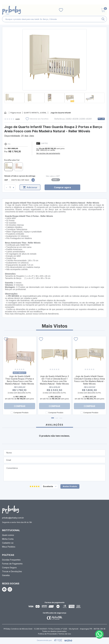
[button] (54, 104)
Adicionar (30, 187)
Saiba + (56, 180)
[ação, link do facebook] (4, 589)
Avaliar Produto (70, 486)
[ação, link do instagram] (10, 589)
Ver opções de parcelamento (48, 153)
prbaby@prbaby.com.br (13, 518)
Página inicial (16, 113)
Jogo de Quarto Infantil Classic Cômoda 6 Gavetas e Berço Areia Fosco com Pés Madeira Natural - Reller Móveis (89, 380)
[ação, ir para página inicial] (10, 509)
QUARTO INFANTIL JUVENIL (35, 113)
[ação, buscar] (103, 19)
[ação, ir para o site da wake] (68, 640)
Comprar (20, 406)
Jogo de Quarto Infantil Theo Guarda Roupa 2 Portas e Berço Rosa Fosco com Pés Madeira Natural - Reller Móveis (20, 380)
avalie (18, 119)
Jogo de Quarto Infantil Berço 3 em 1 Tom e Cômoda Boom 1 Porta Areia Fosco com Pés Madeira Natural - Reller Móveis (54, 380)
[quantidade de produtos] (10, 187)
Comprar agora (62, 187)
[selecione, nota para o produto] (50, 486)
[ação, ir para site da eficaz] (58, 640)
